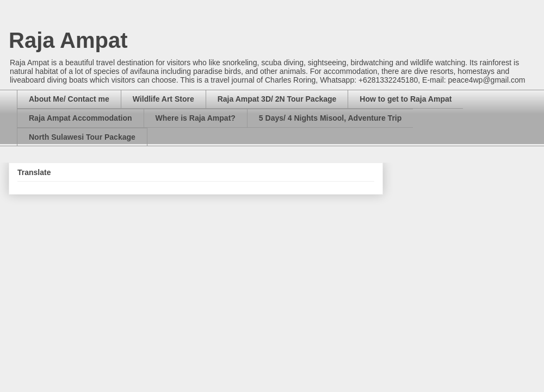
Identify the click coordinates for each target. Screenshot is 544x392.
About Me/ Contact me (69, 99)
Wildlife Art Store (163, 99)
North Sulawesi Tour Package (82, 137)
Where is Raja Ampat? (196, 118)
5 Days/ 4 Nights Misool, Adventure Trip (330, 118)
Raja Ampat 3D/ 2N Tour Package (277, 99)
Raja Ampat (68, 40)
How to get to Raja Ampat (406, 99)
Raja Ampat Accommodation (81, 118)
